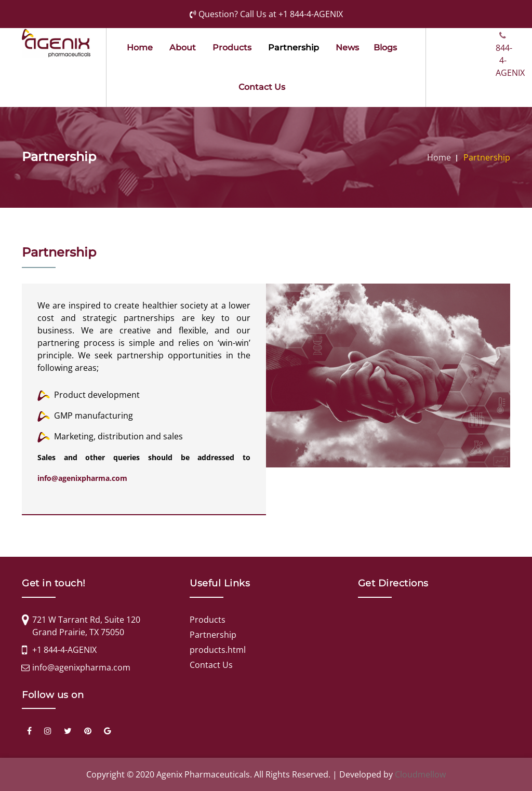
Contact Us (262, 87)
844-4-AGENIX (503, 35)
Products (208, 620)
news (347, 48)
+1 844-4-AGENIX (311, 14)
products (232, 48)
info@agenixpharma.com (82, 478)
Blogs (385, 48)
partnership (294, 48)
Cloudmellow (420, 774)
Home (140, 48)
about (183, 48)
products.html (218, 650)
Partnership (487, 157)
